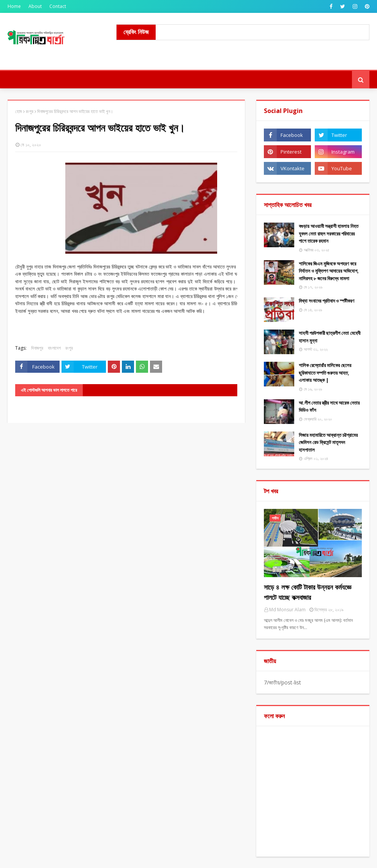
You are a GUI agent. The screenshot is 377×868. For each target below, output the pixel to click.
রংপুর (30, 111)
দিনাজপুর (37, 348)
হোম (19, 111)
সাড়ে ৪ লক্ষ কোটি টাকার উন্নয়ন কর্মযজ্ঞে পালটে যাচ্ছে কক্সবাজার (308, 592)
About (35, 6)
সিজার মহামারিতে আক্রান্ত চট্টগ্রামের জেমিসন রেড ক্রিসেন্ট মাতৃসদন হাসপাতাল (328, 442)
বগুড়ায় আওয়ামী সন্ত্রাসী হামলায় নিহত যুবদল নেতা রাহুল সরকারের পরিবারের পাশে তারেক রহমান (329, 233)
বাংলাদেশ (54, 348)
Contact (58, 6)
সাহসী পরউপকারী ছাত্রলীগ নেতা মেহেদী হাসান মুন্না (330, 337)
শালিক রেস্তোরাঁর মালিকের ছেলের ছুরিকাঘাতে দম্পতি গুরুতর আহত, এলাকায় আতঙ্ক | (325, 373)
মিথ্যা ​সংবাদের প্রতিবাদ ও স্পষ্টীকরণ (327, 301)
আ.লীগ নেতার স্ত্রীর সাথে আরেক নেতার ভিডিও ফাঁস (329, 407)
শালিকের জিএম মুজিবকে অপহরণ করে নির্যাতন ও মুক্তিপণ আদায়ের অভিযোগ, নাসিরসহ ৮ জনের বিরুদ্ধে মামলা (329, 271)
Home (14, 6)
